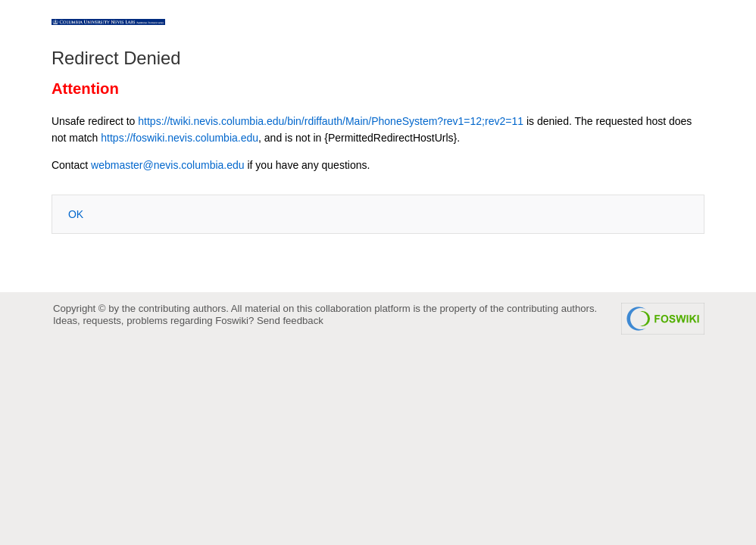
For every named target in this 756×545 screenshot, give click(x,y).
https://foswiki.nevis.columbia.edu (180, 138)
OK (76, 214)
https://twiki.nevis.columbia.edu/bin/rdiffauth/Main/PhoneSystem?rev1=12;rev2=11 (331, 121)
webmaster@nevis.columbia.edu (168, 165)
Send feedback (290, 321)
